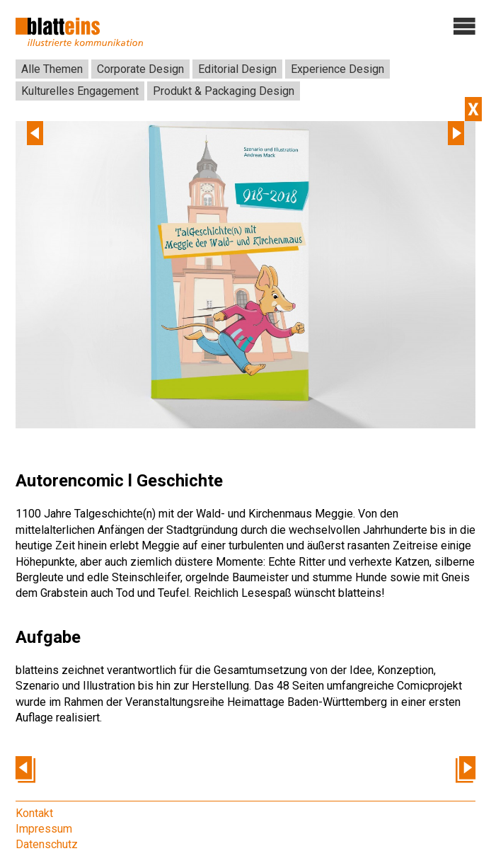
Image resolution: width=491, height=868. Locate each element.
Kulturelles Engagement (80, 91)
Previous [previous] (35, 133)
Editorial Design (237, 69)
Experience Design (337, 69)
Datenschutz (47, 844)
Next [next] (456, 133)
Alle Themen (52, 69)
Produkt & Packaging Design (224, 91)
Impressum (44, 829)
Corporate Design (140, 69)
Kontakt (34, 813)
